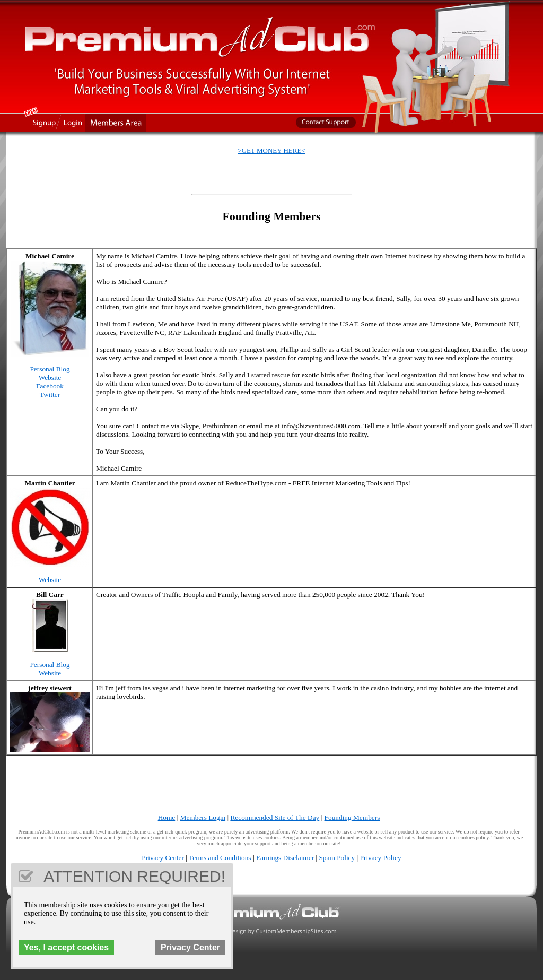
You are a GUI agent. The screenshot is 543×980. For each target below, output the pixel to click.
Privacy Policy (381, 858)
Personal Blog (50, 369)
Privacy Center (163, 858)
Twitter (50, 394)
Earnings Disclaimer (285, 858)
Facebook (50, 386)
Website (50, 378)
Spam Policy (337, 858)
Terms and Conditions (220, 858)
